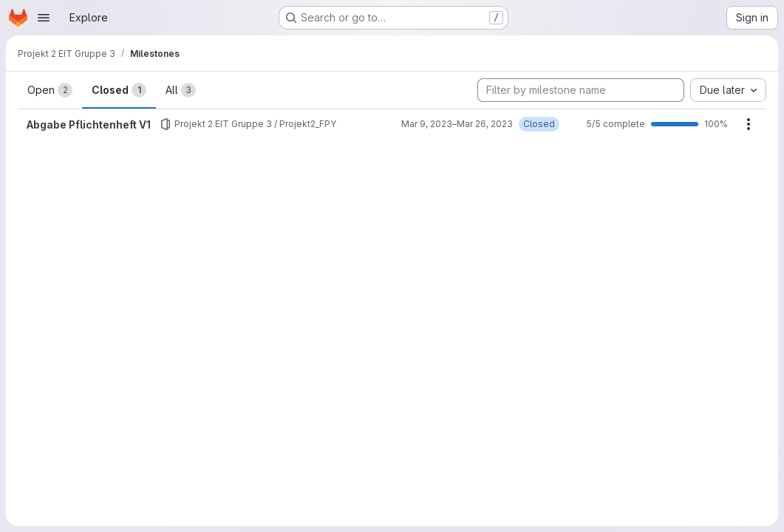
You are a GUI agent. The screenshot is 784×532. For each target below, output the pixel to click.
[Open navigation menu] (44, 18)
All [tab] (181, 90)
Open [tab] (50, 90)
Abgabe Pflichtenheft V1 (89, 125)
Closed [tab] (119, 90)
